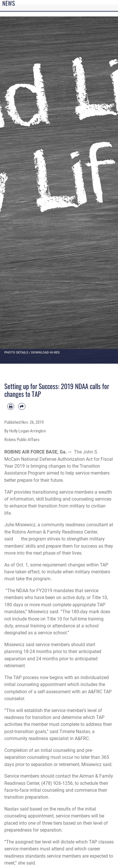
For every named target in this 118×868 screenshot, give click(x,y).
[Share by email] (22, 406)
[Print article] (11, 406)
